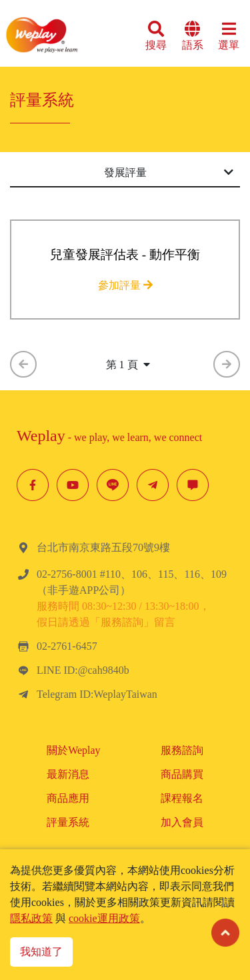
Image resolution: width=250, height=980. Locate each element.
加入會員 (182, 822)
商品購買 (182, 774)
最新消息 (68, 774)
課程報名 (182, 798)
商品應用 (68, 798)
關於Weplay (73, 750)
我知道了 (41, 952)
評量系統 (68, 822)
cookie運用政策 (104, 918)
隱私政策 (31, 918)
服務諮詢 (182, 750)
